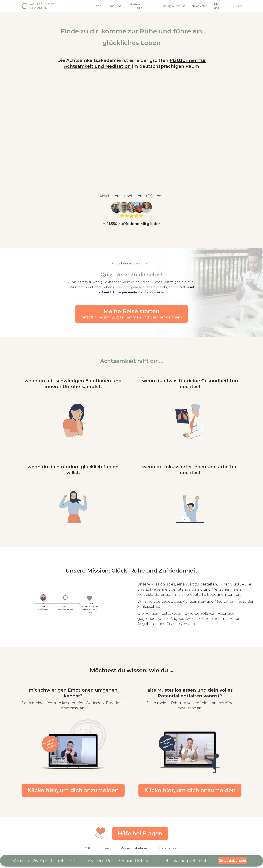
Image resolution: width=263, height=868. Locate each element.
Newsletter (199, 6)
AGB (88, 850)
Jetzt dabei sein (233, 860)
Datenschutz (169, 850)
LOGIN (237, 6)
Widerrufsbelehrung (137, 850)
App (98, 6)
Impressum (106, 850)
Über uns (217, 6)
